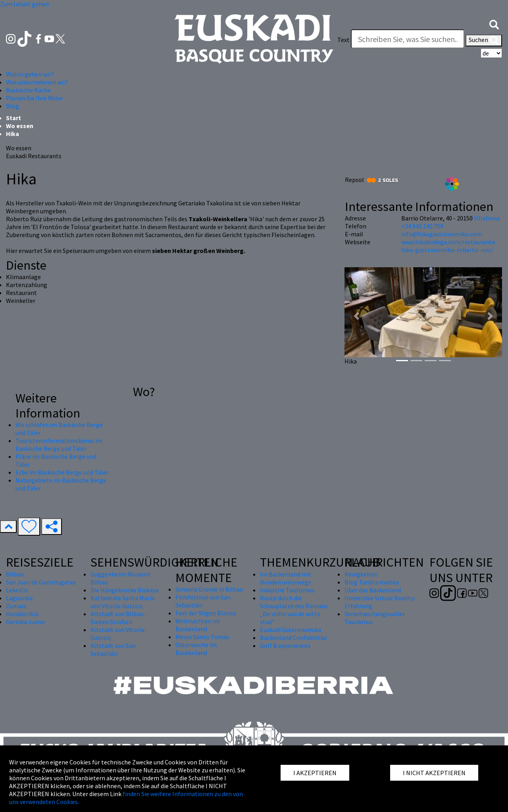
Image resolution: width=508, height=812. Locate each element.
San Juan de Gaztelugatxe (41, 582)
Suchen (484, 40)
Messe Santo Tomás (202, 637)
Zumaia (16, 606)
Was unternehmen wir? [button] (37, 82)
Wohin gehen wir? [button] (30, 74)
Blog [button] (13, 106)
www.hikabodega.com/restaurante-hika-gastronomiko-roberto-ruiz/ (449, 246)
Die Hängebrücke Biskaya (124, 590)
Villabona (487, 218)
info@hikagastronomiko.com (442, 234)
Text (343, 40)
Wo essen (20, 126)
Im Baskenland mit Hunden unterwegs (286, 578)
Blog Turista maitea (372, 582)
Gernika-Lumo (25, 622)
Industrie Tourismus (287, 590)
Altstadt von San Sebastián (113, 649)
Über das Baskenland (373, 590)
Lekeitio (17, 590)
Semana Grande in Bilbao (209, 589)
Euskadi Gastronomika (291, 630)
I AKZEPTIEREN (315, 773)
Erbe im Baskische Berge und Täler (62, 472)
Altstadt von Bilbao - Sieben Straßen (119, 618)
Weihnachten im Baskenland (198, 625)
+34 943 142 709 (422, 226)
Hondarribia (22, 614)
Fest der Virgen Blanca (206, 613)
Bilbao (15, 574)
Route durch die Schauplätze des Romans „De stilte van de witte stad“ (294, 610)
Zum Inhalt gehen (24, 4)
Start (13, 118)
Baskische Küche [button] (28, 90)
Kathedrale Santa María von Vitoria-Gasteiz (122, 602)
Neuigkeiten (361, 574)
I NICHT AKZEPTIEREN (434, 773)
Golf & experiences (285, 645)
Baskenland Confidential (293, 638)
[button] (494, 24)
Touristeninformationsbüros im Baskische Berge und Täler (59, 444)
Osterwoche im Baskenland (196, 649)
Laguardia (19, 598)
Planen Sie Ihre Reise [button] (34, 98)
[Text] (408, 39)
